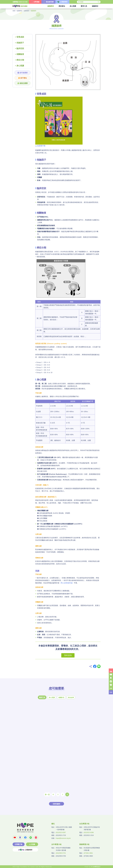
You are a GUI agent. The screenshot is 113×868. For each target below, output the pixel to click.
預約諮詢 (68, 655)
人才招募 (32, 844)
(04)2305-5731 (61, 853)
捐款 (111, 672)
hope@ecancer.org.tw (63, 838)
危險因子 (20, 43)
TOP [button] (111, 692)
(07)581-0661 (88, 853)
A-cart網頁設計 (96, 867)
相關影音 (61, 698)
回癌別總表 (56, 804)
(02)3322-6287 (61, 832)
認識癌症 (20, 11)
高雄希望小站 (84, 844)
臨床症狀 (20, 48)
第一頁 (47, 795)
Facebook (95, 666)
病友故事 (71, 698)
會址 (53, 824)
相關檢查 (20, 54)
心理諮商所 (25, 850)
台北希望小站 (84, 824)
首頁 (14, 11)
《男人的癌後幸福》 (67, 583)
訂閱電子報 (19, 844)
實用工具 (42, 698)
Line (99, 666)
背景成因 (20, 37)
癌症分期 (20, 60)
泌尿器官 (27, 11)
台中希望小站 (56, 844)
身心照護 (20, 66)
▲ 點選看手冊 (40, 146)
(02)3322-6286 (89, 832)
